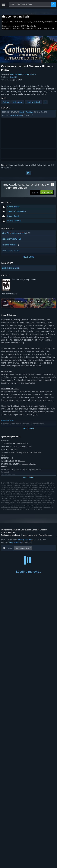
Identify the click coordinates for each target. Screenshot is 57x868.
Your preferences (46, 537)
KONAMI (14, 79)
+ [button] (45, 104)
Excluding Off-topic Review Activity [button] (18, 554)
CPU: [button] (27, 562)
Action (6, 104)
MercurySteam (16, 76)
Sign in (4, 167)
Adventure (18, 104)
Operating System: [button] (11, 562)
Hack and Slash (33, 104)
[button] (28, 115)
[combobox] (30, 4)
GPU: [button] (36, 562)
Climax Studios (30, 76)
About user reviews (30, 537)
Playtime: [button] (44, 554)
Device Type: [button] (8, 566)
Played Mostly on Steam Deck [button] (16, 558)
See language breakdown (11, 537)
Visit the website (11, 246)
